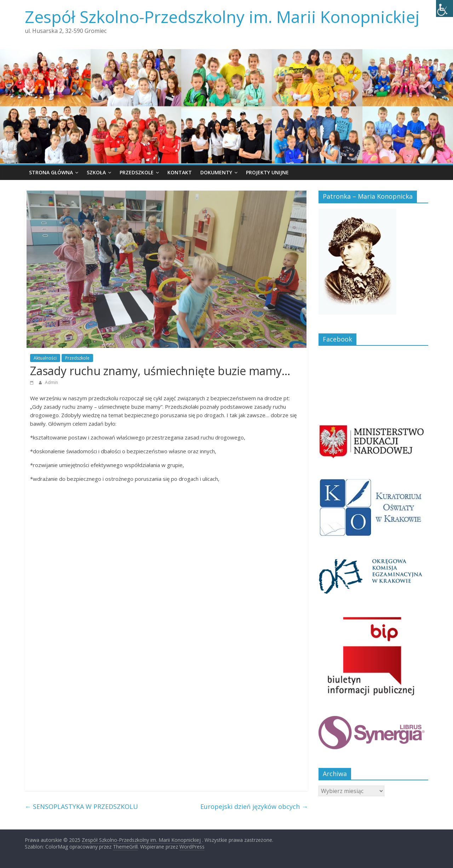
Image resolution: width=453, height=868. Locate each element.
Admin (51, 382)
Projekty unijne (267, 172)
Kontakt (180, 172)
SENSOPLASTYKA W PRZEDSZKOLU (81, 806)
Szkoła (96, 172)
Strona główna (51, 172)
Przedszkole (137, 172)
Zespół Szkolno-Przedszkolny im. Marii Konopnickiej (222, 17)
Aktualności (45, 358)
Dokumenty (216, 172)
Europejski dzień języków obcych (254, 806)
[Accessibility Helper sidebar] (445, 8)
